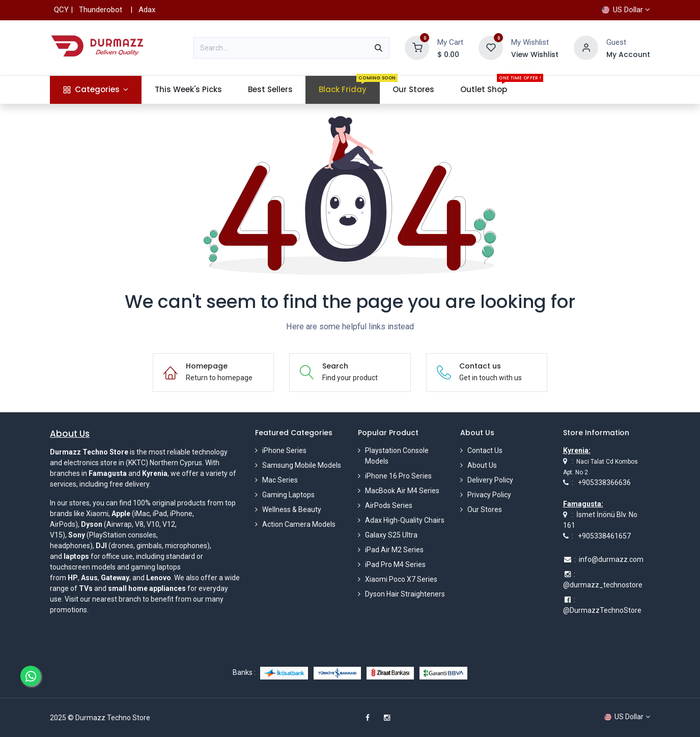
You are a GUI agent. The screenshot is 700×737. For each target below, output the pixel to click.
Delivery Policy (490, 480)
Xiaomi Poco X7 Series (401, 579)
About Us (482, 465)
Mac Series (280, 480)
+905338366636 (604, 483)
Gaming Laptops (288, 495)
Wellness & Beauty (292, 509)
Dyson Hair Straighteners (405, 594)
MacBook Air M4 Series (402, 491)
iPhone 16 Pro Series (398, 476)
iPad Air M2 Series (394, 550)
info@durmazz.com (611, 559)
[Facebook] (368, 718)
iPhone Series (284, 450)
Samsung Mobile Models (302, 465)
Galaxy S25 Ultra (391, 535)
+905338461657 (604, 536)
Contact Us (485, 450)
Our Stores (485, 509)
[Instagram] (387, 718)
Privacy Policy (489, 495)
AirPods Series (389, 505)
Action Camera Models (299, 524)
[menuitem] (96, 90)
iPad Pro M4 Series (395, 564)
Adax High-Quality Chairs (405, 520)
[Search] (379, 48)
